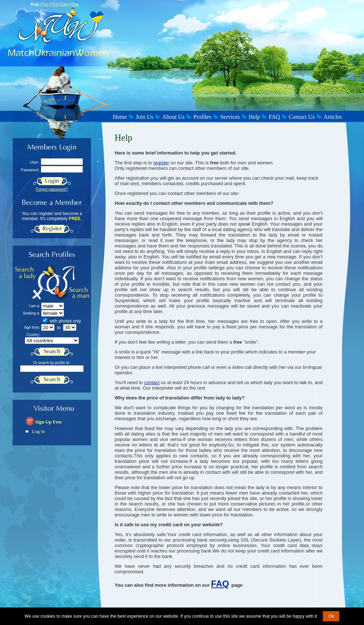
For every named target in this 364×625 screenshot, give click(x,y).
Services (230, 117)
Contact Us (302, 117)
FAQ (274, 117)
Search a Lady (34, 283)
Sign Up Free (49, 422)
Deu (75, 4)
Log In (38, 431)
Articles (333, 117)
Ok (331, 616)
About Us (173, 117)
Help (254, 117)
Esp (65, 4)
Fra (55, 4)
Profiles (202, 117)
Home (120, 117)
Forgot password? (52, 189)
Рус (45, 4)
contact (152, 382)
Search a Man (72, 283)
